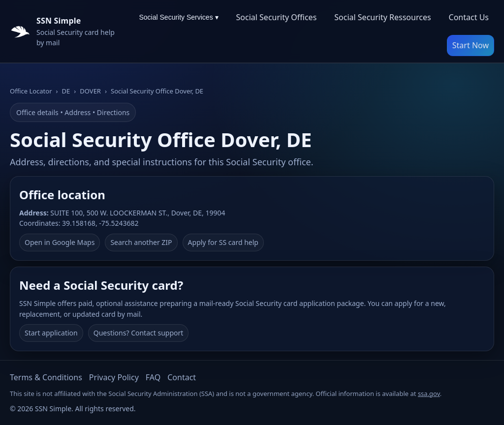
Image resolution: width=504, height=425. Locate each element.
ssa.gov (429, 394)
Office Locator (31, 91)
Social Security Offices (277, 17)
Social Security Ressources (382, 17)
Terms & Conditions (46, 377)
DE (66, 91)
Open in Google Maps (60, 242)
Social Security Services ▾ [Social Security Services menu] (178, 17)
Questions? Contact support (139, 333)
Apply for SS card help (223, 242)
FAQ (153, 377)
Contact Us (469, 17)
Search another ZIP (141, 242)
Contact (182, 377)
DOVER (90, 91)
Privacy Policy (114, 377)
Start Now (471, 45)
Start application (51, 333)
